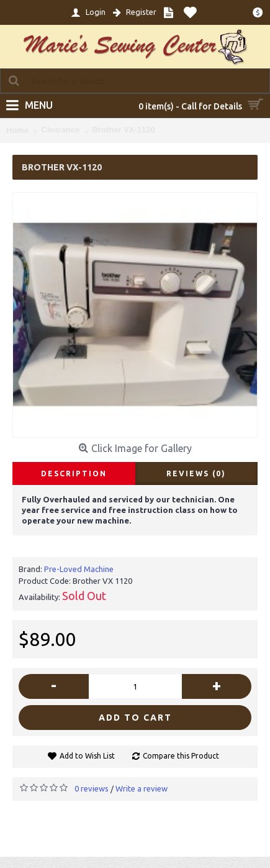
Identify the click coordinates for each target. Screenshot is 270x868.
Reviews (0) (196, 473)
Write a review (142, 788)
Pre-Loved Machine (79, 569)
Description (74, 473)
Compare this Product (181, 756)
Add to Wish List (87, 756)
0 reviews (92, 788)
